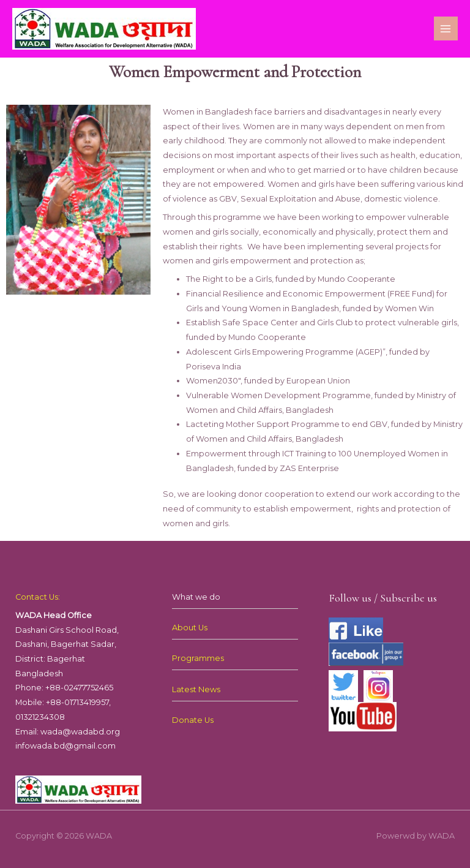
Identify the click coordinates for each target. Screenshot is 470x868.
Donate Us (193, 720)
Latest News (196, 689)
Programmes (198, 658)
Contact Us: (38, 597)
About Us (190, 628)
